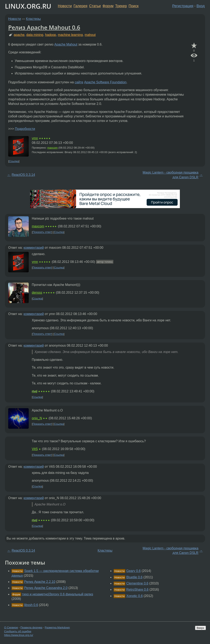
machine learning (70, 35)
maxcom (52, 148)
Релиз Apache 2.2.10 (40, 582)
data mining (35, 35)
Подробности (25, 129)
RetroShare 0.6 (138, 590)
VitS (35, 449)
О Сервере (11, 627)
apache (19, 35)
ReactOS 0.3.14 (23, 175)
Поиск (134, 6)
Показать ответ (42, 232)
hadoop (51, 35)
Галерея (80, 6)
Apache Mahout (66, 44)
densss (37, 293)
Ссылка (14, 161)
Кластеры (33, 19)
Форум (108, 6)
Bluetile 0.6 (134, 577)
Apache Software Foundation (105, 82)
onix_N (37, 418)
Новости (65, 6)
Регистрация (183, 6)
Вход (201, 6)
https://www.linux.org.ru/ (19, 635)
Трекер (121, 6)
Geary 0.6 (134, 571)
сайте (79, 82)
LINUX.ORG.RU (28, 6)
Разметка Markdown (57, 627)
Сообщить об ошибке (18, 631)
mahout (90, 35)
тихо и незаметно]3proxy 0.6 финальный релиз (58, 594)
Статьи (95, 6)
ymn (35, 138)
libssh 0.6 (31, 605)
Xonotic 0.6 (135, 596)
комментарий (34, 248)
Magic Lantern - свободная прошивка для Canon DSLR (171, 175)
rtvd (35, 391)
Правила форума (31, 627)
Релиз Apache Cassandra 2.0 (46, 588)
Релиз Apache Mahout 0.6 (44, 27)
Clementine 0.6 (137, 583)
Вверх (200, 628)
